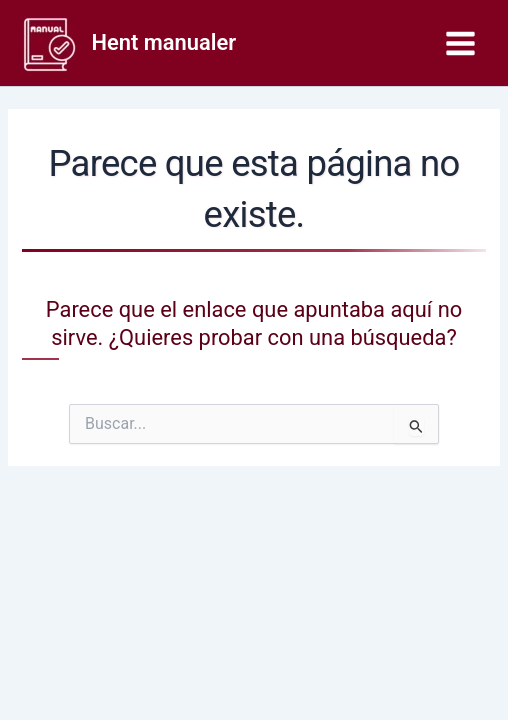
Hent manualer (164, 42)
